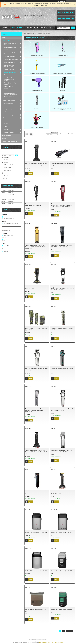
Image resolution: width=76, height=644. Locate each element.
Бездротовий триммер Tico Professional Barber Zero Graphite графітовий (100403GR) (36, 410)
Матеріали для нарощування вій (11, 53)
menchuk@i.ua (7, 246)
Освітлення (6, 112)
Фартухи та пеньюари (37, 127)
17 (68, 631)
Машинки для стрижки (37, 56)
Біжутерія (6, 124)
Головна (4, 28)
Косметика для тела (9, 133)
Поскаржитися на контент (45, 643)
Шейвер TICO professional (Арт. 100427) (62, 571)
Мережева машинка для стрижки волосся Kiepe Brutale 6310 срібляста (36, 204)
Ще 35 (5, 179)
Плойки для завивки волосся (37, 73)
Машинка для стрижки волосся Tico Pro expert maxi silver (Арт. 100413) (62, 451)
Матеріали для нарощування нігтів (11, 44)
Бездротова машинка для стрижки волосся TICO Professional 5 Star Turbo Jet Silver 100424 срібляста (62, 288)
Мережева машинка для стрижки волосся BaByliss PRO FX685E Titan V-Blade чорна (62, 164)
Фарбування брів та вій (9, 62)
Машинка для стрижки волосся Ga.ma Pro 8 (37, 493)
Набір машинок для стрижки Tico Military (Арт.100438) (36, 329)
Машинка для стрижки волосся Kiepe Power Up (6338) (35, 288)
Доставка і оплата (32, 28)
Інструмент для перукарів (10, 72)
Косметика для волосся (9, 70)
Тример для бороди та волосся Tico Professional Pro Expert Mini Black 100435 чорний (36, 452)
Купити (31, 174)
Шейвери (37, 108)
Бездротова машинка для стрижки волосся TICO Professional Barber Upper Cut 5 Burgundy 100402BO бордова (62, 205)
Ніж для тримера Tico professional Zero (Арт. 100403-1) (36, 610)
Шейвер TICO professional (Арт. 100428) (62, 610)
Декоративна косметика (9, 100)
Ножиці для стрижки (62, 56)
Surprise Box (7, 127)
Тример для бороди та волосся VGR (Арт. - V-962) (62, 329)
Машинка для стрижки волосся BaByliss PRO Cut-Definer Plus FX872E (62, 246)
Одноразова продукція (9, 115)
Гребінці (63, 91)
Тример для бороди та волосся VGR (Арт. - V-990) (62, 369)
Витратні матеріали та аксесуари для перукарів (62, 109)
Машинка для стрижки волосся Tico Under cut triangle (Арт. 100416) (62, 409)
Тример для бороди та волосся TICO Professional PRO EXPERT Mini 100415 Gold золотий (36, 247)
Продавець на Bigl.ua (38, 641)
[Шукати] (73, 28)
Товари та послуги (16, 28)
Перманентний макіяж (9, 56)
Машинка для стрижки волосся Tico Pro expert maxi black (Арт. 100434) (36, 164)
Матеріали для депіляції (10, 106)
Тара (5, 118)
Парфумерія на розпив (9, 109)
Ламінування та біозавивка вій (11, 59)
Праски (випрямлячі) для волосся (62, 73)
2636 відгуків (63, 1)
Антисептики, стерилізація (10, 121)
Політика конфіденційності (57, 643)
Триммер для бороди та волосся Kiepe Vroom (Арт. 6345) (61, 493)
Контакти (44, 28)
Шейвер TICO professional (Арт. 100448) (36, 571)
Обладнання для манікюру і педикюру (10, 48)
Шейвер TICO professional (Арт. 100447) (62, 532)
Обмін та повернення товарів (9, 141)
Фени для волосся (37, 91)
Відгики (4, 138)
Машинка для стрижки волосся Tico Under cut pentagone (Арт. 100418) (37, 369)
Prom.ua (45, 640)
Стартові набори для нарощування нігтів (9, 66)
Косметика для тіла (8, 103)
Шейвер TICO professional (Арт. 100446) (36, 532)
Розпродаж (6, 130)
